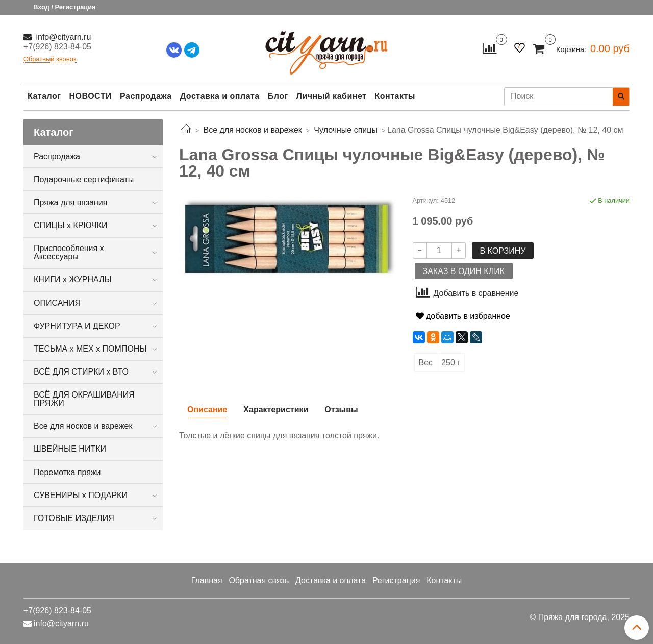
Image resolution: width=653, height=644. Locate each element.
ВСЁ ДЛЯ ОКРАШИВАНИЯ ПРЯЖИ (84, 399)
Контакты (395, 96)
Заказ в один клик (464, 271)
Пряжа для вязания (70, 202)
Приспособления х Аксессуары (69, 252)
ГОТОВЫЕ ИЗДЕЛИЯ (74, 518)
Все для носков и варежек (83, 426)
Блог (278, 96)
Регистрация (396, 580)
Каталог (44, 96)
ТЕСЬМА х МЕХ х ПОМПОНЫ (90, 349)
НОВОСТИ (90, 96)
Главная (207, 580)
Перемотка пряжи (67, 472)
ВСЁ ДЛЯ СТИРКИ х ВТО (81, 372)
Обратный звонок (50, 59)
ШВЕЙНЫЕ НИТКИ (70, 449)
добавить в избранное (463, 316)
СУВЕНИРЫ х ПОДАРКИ (81, 495)
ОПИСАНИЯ (57, 303)
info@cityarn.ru (62, 37)
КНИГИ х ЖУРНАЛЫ (73, 279)
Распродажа (146, 96)
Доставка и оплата (220, 96)
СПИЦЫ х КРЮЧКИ (71, 225)
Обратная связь (259, 580)
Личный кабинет (332, 96)
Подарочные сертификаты (84, 179)
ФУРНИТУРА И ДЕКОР (77, 326)
